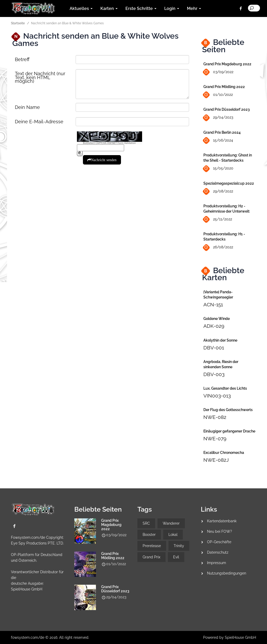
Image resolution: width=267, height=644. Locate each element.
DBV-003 (214, 374)
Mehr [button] (194, 8)
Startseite (18, 23)
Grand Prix (151, 557)
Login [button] (172, 8)
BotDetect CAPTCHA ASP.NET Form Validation (109, 143)
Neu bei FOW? (220, 531)
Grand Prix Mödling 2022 (224, 87)
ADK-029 (214, 326)
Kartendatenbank (222, 521)
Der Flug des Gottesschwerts (228, 410)
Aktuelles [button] (81, 8)
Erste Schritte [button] (141, 8)
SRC (146, 523)
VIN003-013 (217, 396)
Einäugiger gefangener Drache (229, 431)
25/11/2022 (218, 219)
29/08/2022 (218, 191)
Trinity (179, 546)
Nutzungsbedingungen (227, 573)
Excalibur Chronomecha (224, 453)
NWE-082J (216, 460)
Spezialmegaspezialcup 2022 (229, 183)
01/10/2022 (218, 95)
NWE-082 (215, 417)
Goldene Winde (217, 319)
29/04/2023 (218, 118)
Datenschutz (218, 552)
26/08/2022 (218, 247)
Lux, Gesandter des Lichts (225, 388)
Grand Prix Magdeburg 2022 (227, 64)
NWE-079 (215, 438)
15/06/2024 (218, 141)
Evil (176, 557)
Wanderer (171, 523)
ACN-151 (213, 305)
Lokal (173, 535)
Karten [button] (109, 8)
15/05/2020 (218, 169)
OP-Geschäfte (219, 542)
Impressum (217, 563)
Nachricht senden (104, 160)
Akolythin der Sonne (220, 340)
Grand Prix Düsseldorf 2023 (227, 109)
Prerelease (152, 546)
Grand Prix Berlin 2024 (222, 132)
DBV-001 (214, 348)
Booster (149, 535)
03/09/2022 (218, 72)
